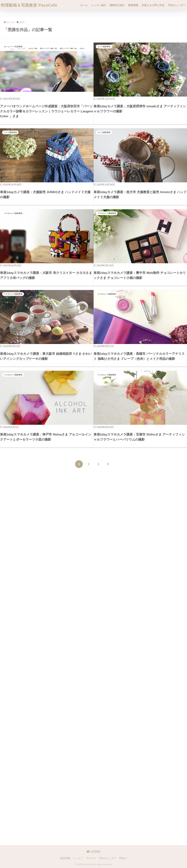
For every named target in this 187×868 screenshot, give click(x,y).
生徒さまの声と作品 (153, 5)
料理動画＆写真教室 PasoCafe (29, 5)
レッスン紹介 (99, 5)
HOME (93, 852)
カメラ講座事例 (104, 47)
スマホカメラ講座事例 (13, 217)
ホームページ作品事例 (13, 47)
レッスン (78, 858)
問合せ (123, 858)
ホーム (84, 5)
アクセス (91, 858)
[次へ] (108, 478)
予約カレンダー (176, 5)
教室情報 (133, 5)
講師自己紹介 (117, 5)
